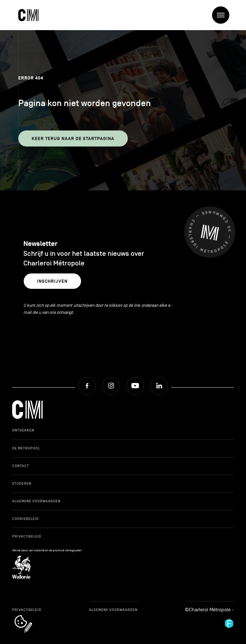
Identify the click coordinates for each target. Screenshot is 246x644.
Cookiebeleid (25, 519)
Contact (21, 466)
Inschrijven (52, 281)
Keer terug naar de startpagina (73, 139)
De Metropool (26, 448)
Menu (223, 15)
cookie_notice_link (32, 616)
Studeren (22, 483)
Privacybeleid (27, 536)
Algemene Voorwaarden (36, 501)
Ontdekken (23, 430)
